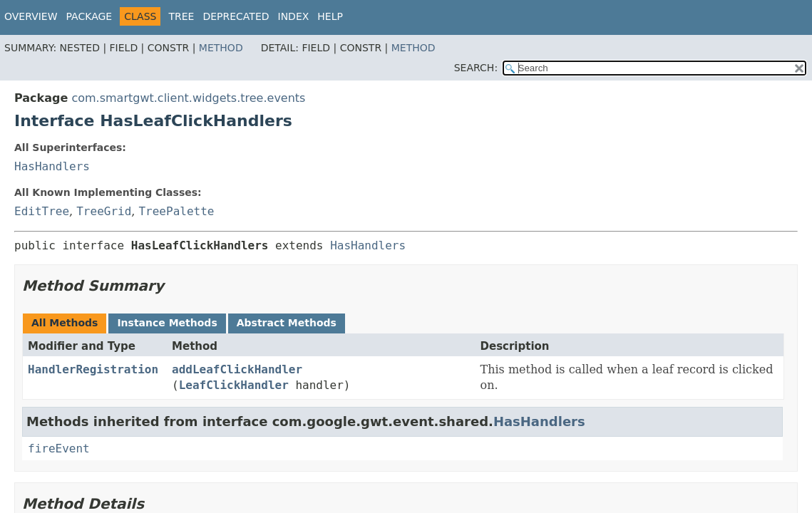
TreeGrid (104, 211)
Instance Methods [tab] (167, 323)
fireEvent (59, 449)
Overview (31, 16)
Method (221, 48)
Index (294, 16)
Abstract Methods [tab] (287, 323)
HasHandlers (52, 166)
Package (89, 16)
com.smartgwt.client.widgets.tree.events (188, 98)
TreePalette (176, 211)
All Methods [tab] (65, 323)
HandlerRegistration (93, 369)
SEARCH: (476, 68)
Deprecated (236, 16)
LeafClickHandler (234, 385)
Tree (181, 16)
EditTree (42, 211)
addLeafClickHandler (237, 369)
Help (330, 16)
